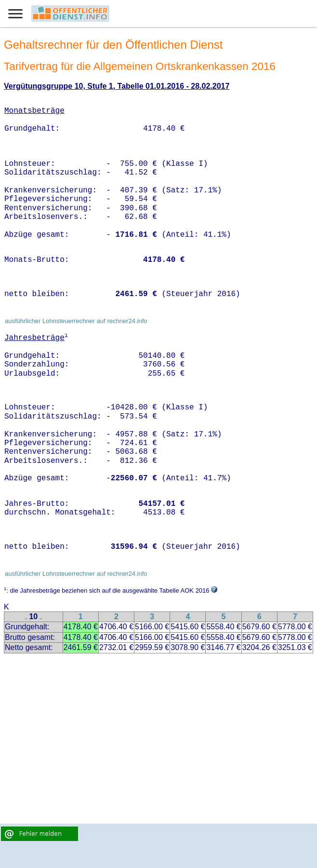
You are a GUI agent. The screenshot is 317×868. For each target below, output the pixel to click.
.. (26, 617)
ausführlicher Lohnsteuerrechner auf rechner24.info (76, 321)
